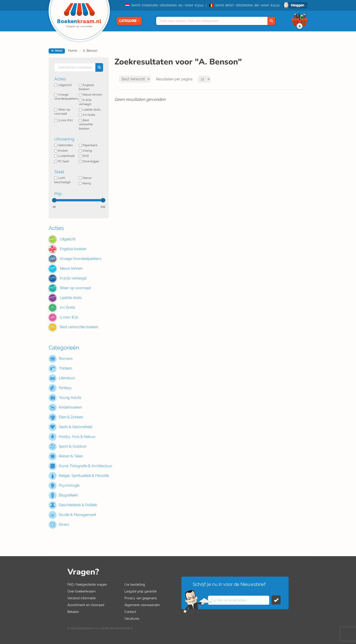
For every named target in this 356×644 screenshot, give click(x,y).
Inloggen (297, 5)
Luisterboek (64, 156)
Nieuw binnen (90, 95)
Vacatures (132, 619)
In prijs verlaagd (85, 102)
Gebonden (64, 145)
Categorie (129, 21)
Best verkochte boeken (86, 124)
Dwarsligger (89, 161)
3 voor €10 (64, 120)
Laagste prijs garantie (141, 591)
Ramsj (85, 183)
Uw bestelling (135, 585)
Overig (85, 151)
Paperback (88, 145)
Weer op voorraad (62, 112)
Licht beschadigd (62, 180)
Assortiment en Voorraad (86, 605)
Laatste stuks (90, 110)
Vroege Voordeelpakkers (66, 97)
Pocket (61, 151)
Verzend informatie (82, 598)
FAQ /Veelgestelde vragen (87, 585)
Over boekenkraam (82, 591)
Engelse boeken (86, 87)
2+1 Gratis (87, 115)
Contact (130, 612)
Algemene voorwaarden (142, 605)
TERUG (57, 51)
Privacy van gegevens (141, 598)
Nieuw (85, 178)
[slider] (54, 200)
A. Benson (90, 51)
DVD (84, 156)
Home (73, 51)
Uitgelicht (63, 85)
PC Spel (62, 161)
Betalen (73, 612)
